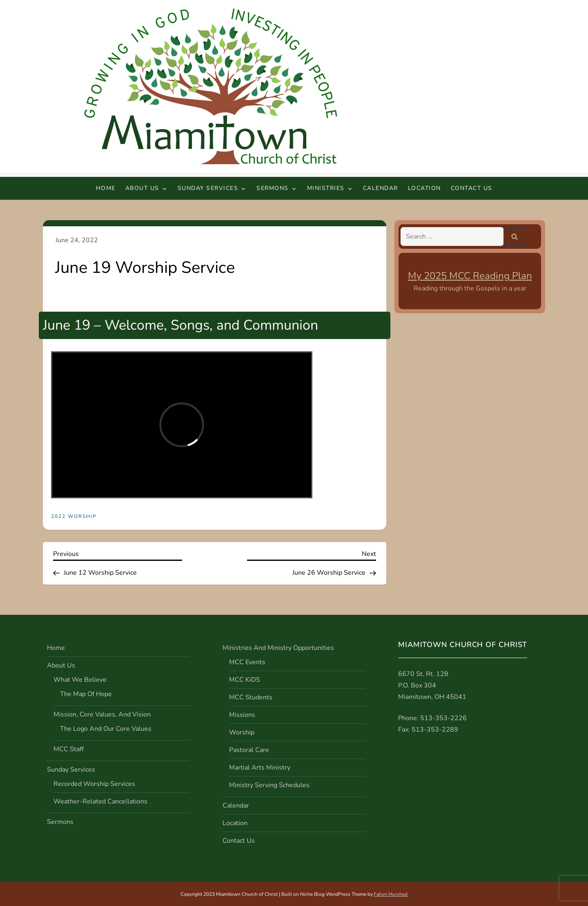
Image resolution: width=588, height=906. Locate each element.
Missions (242, 715)
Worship (242, 732)
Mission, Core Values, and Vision (102, 714)
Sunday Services (212, 188)
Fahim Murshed (391, 894)
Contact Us (472, 188)
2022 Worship (74, 517)
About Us (147, 188)
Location (424, 188)
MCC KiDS (245, 680)
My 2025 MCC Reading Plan (470, 276)
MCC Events (247, 662)
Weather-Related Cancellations (100, 801)
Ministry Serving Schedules (269, 785)
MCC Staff (69, 749)
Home (106, 188)
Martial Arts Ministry (260, 768)
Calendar (381, 188)
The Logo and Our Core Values (106, 729)
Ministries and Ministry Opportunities (278, 648)
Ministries (330, 188)
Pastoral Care (249, 750)
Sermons (277, 188)
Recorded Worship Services (94, 784)
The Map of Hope (86, 694)
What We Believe (80, 680)
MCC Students (251, 697)
